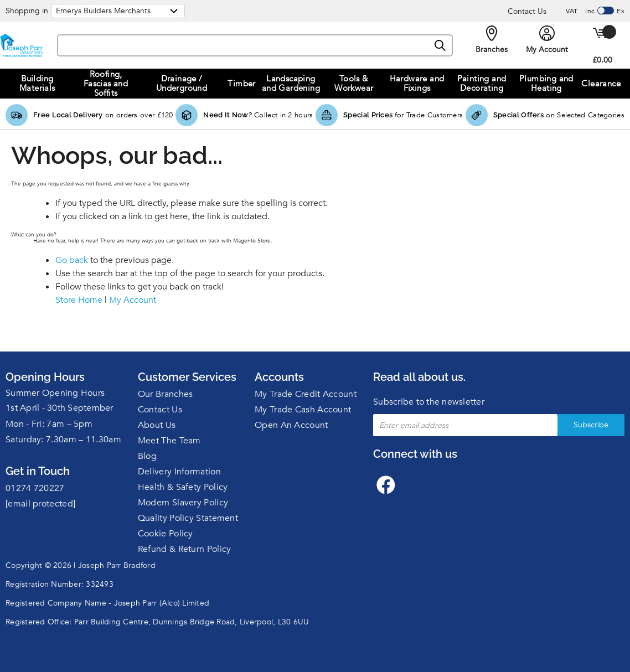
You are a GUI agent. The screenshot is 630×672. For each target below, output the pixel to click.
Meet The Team (169, 441)
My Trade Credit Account (306, 394)
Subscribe (591, 425)
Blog (147, 456)
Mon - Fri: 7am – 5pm (49, 424)
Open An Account (291, 425)
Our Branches (166, 394)
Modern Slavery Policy (183, 503)
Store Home (79, 300)
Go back (72, 260)
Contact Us (527, 11)
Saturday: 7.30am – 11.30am (63, 440)
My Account (133, 300)
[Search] (441, 46)
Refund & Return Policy (185, 549)
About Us (157, 425)
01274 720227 (35, 488)
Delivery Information (179, 472)
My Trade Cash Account (303, 410)
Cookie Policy (166, 534)
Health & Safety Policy (183, 487)
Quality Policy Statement (188, 518)
